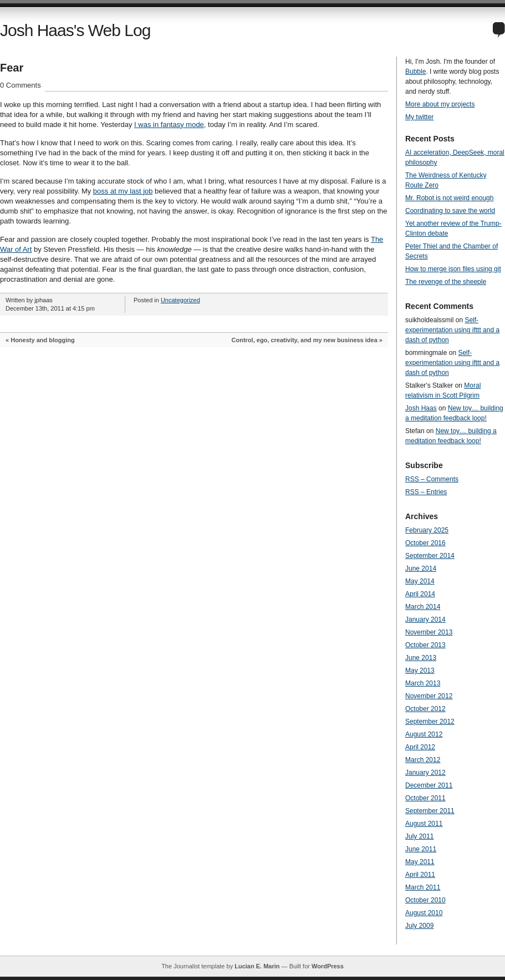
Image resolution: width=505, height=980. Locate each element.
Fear (12, 68)
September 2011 (430, 811)
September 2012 (430, 722)
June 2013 (421, 658)
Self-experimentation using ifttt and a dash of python (452, 330)
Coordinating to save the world (450, 211)
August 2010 (424, 913)
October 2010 (425, 900)
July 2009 (419, 926)
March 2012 (423, 760)
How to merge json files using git (453, 269)
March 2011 (423, 887)
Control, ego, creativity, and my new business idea (305, 340)
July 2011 (419, 836)
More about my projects (440, 104)
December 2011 (429, 785)
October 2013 (425, 645)
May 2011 (420, 862)
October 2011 (425, 798)
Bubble (415, 72)
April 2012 (420, 747)
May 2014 (420, 581)
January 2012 (425, 773)
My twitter (419, 117)
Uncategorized (180, 300)
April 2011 (420, 875)
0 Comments (21, 85)
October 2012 (425, 709)
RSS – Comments (432, 479)
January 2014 (425, 620)
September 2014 (430, 556)
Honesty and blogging (43, 340)
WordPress (328, 966)
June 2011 (421, 849)
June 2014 (421, 568)
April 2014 (420, 594)
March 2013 (423, 683)
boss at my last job (123, 191)
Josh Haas (421, 408)
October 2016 (425, 543)
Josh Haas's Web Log (75, 30)
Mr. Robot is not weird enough (449, 198)
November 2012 (429, 696)
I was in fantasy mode (169, 125)
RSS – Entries (426, 492)
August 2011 (424, 824)
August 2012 (424, 734)
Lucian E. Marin (257, 966)
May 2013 (420, 671)
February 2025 (427, 530)
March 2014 (423, 607)
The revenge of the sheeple (446, 282)
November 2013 (429, 632)
